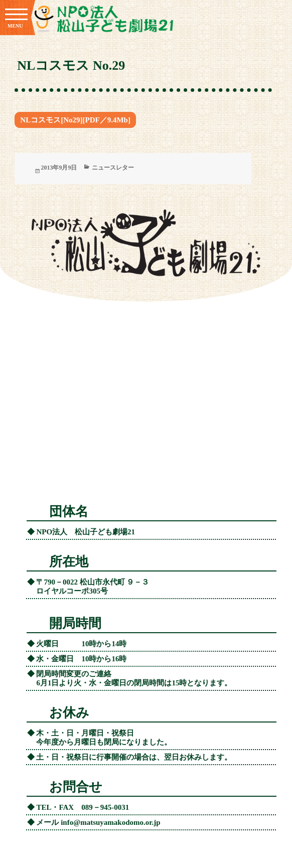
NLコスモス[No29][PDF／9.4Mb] (75, 120)
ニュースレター (113, 168)
